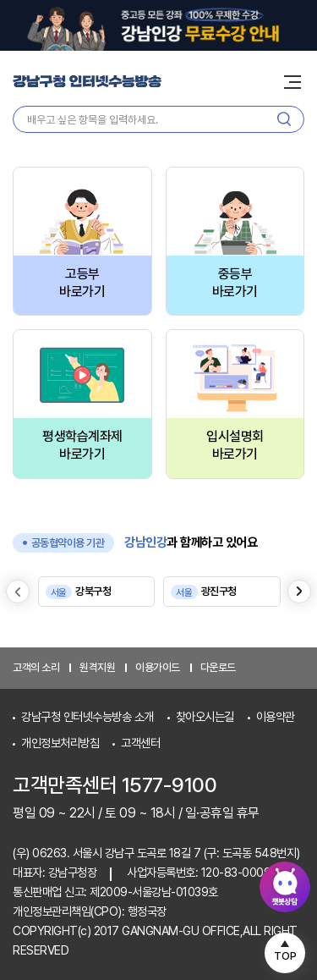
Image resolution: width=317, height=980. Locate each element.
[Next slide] (299, 592)
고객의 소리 (36, 667)
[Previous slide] (18, 592)
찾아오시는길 (205, 716)
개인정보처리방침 (60, 743)
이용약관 (276, 716)
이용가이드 (158, 667)
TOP (285, 956)
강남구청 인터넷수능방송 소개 (87, 716)
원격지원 (97, 667)
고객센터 (140, 743)
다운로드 (218, 667)
